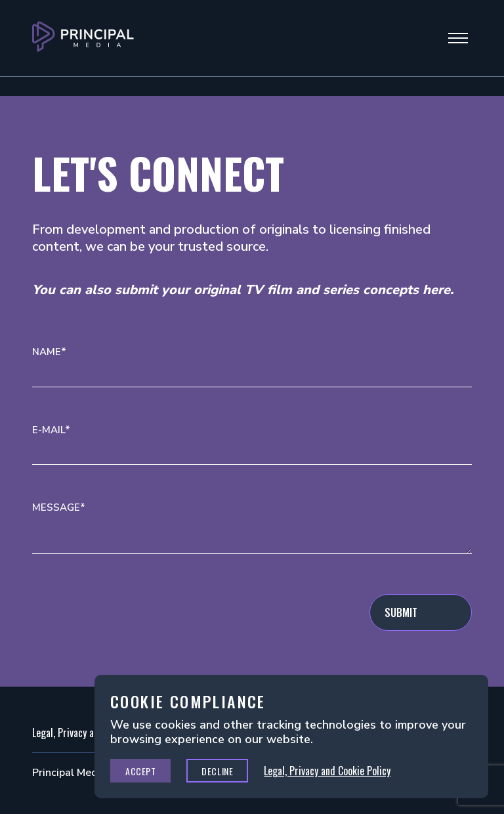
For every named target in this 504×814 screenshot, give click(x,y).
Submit (401, 612)
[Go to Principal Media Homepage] (83, 38)
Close (464, 699)
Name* (49, 352)
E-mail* (51, 430)
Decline (217, 771)
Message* (59, 508)
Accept (140, 771)
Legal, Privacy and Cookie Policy (327, 771)
